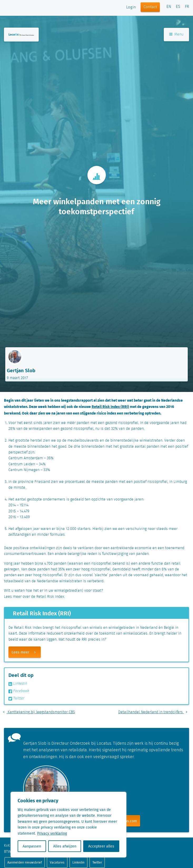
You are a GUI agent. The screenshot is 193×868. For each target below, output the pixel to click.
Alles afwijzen (65, 846)
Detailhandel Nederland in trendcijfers (154, 712)
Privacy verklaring (52, 833)
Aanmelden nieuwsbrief (25, 862)
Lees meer (26, 652)
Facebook (19, 691)
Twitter (16, 698)
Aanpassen (32, 846)
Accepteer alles (101, 846)
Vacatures (57, 862)
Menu (176, 34)
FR (187, 7)
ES (178, 7)
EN (169, 7)
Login (131, 7)
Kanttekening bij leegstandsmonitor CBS (38, 712)
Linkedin (18, 684)
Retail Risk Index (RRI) (110, 406)
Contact (150, 7)
